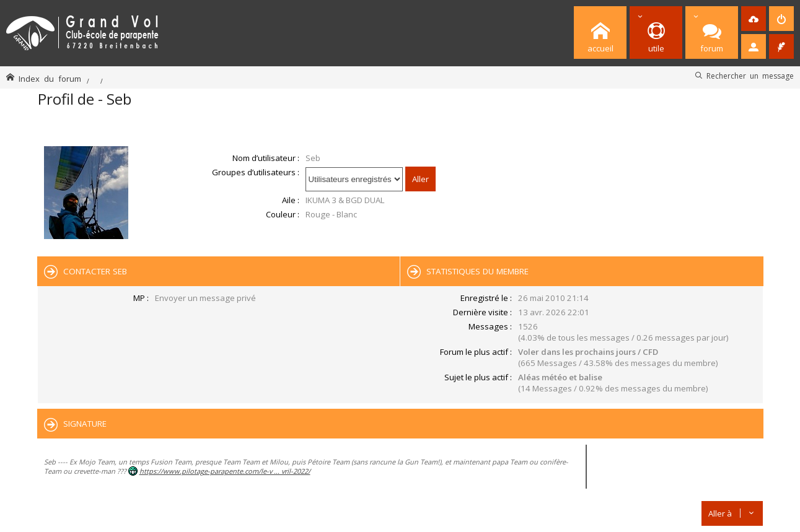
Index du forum (50, 78)
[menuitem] (754, 19)
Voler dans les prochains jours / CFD (588, 352)
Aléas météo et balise (560, 377)
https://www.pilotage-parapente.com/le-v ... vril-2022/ (225, 471)
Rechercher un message (750, 76)
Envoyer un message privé (205, 298)
